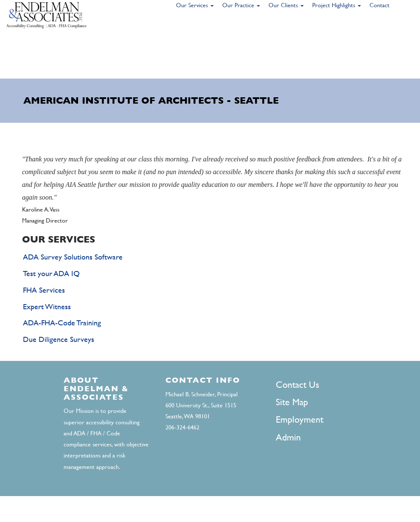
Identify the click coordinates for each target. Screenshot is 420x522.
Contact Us (297, 385)
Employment (300, 419)
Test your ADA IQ (51, 273)
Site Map (292, 402)
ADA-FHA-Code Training (62, 323)
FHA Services (44, 290)
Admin (288, 437)
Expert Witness (47, 306)
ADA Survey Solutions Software (73, 257)
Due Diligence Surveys (59, 339)
